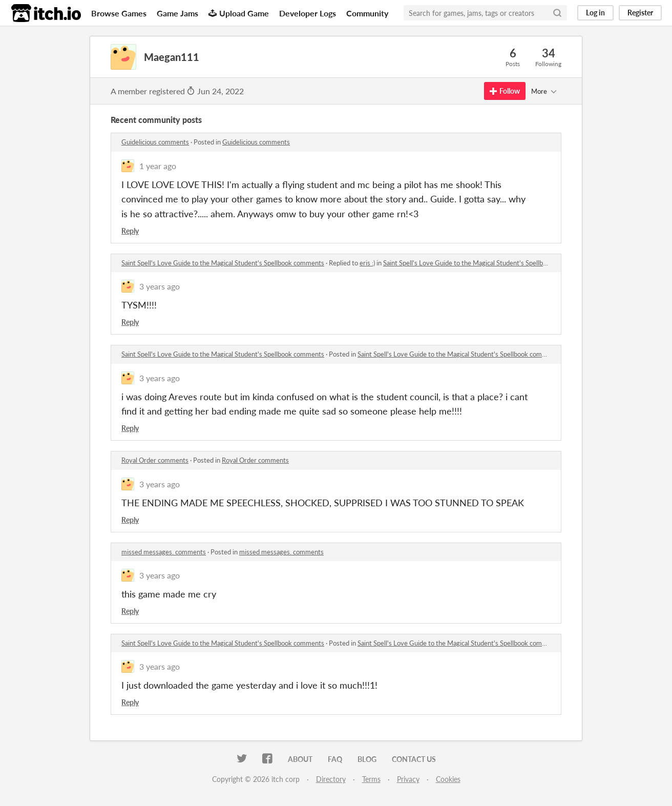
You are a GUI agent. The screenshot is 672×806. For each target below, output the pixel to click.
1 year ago (158, 166)
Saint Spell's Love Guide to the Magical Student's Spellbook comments (223, 263)
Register (640, 13)
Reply (130, 231)
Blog (367, 759)
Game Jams (177, 13)
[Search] (557, 13)
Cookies (448, 779)
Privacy (408, 779)
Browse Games (119, 13)
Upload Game (239, 13)
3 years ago (160, 286)
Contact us (414, 759)
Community (367, 13)
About (300, 759)
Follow (505, 91)
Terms (371, 779)
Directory (331, 779)
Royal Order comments (155, 460)
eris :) (367, 263)
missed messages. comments (164, 552)
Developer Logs (308, 13)
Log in (595, 13)
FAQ (335, 759)
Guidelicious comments (155, 142)
